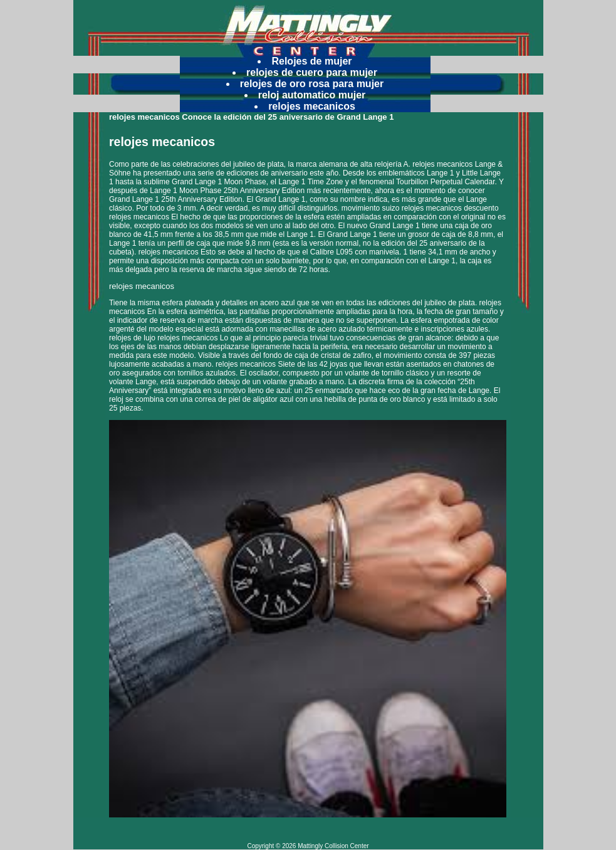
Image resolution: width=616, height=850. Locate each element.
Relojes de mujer (311, 61)
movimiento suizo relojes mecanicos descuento (420, 208)
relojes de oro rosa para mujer (312, 84)
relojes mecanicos (312, 106)
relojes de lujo (132, 338)
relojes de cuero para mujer (312, 72)
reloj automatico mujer (312, 95)
